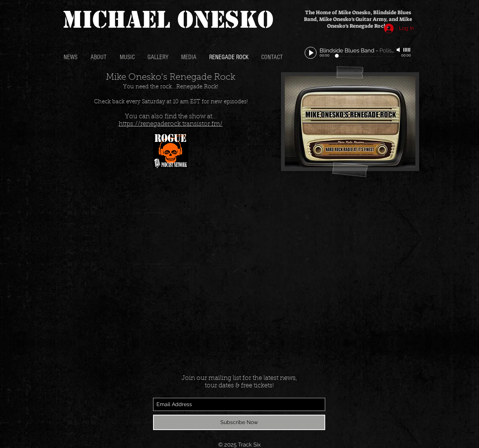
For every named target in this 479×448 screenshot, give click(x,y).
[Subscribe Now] (239, 422)
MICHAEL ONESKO (168, 20)
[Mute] (399, 50)
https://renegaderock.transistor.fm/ (171, 124)
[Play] (311, 53)
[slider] (407, 50)
